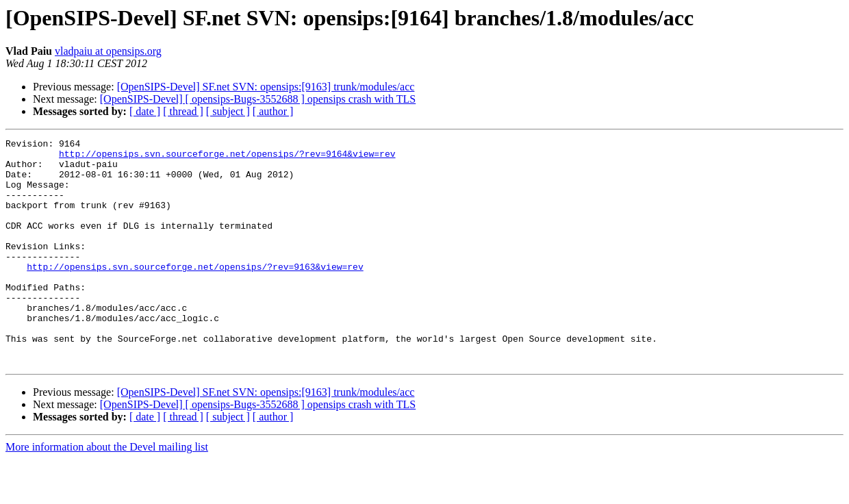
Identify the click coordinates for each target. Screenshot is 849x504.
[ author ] (273, 111)
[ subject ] (228, 111)
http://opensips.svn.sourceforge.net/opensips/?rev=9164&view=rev (227, 157)
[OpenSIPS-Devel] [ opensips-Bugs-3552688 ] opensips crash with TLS (258, 99)
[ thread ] (183, 111)
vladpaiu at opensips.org (108, 51)
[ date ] (145, 111)
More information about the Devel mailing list (107, 492)
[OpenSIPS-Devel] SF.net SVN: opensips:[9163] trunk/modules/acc (266, 87)
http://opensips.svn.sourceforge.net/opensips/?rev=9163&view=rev (195, 293)
